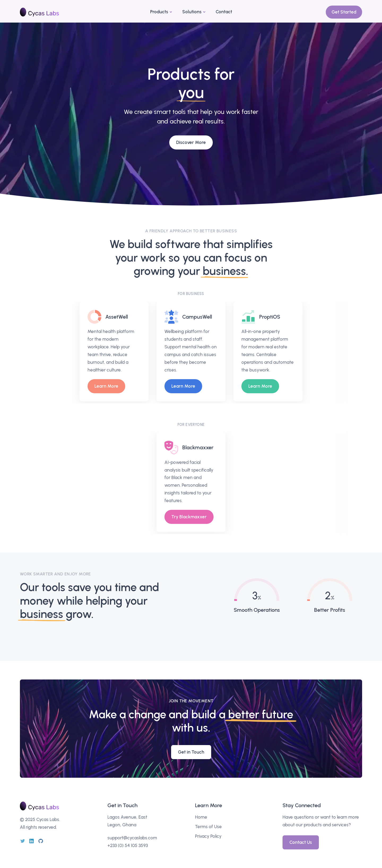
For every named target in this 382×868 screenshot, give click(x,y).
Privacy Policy (208, 836)
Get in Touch (191, 752)
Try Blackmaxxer (189, 517)
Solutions (192, 12)
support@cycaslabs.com (132, 838)
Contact (224, 12)
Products (159, 12)
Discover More (191, 140)
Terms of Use (208, 827)
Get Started (344, 12)
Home (201, 817)
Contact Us (301, 842)
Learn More (106, 386)
